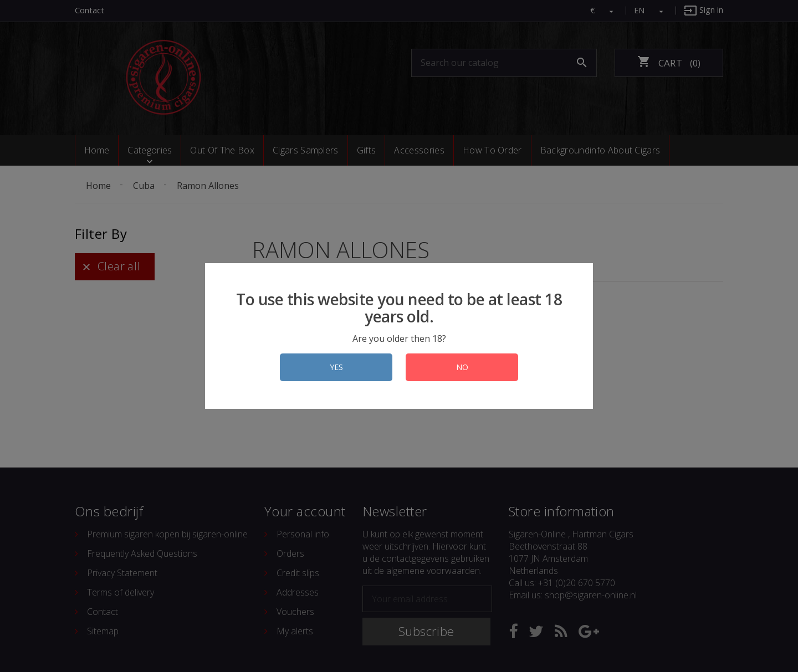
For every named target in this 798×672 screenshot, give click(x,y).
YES (336, 367)
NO (462, 367)
